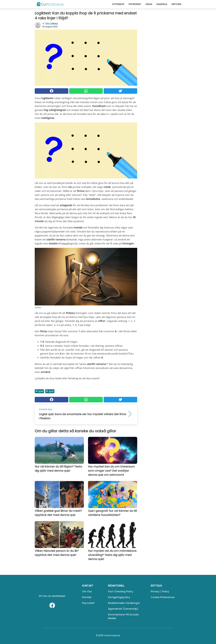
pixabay (38, 307)
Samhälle (162, 4)
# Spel (39, 391)
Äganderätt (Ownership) (123, 609)
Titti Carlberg (51, 24)
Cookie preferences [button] (163, 597)
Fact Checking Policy (121, 591)
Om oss (87, 591)
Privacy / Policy (160, 591)
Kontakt (87, 597)
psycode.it (88, 603)
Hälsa (149, 4)
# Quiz (50, 391)
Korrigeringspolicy (119, 597)
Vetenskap (118, 4)
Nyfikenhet (135, 4)
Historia (176, 4)
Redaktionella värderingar (124, 603)
